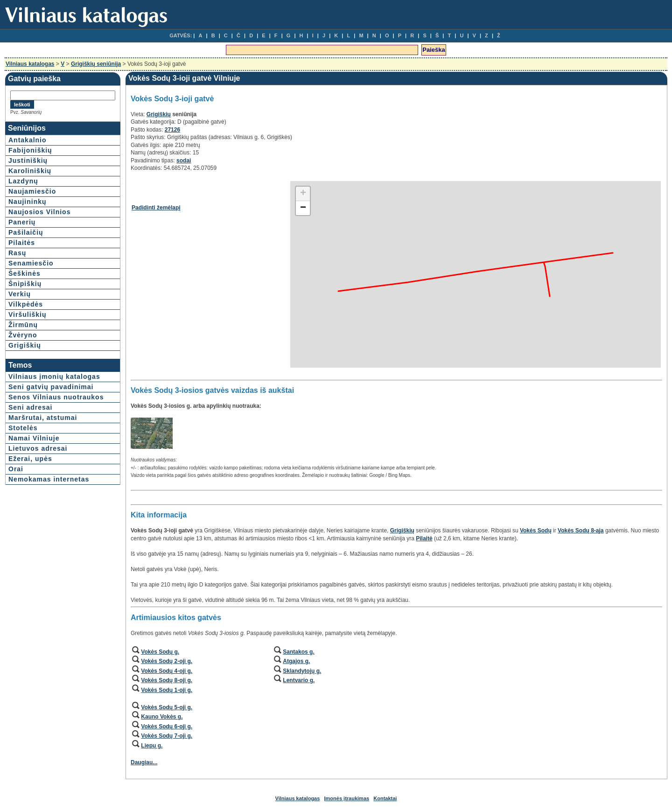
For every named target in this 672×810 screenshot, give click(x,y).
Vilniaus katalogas (30, 64)
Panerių (22, 222)
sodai (184, 161)
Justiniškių (28, 161)
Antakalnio (28, 140)
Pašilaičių (26, 232)
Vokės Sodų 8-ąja (581, 531)
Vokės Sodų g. (160, 652)
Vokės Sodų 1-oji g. (167, 690)
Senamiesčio (31, 263)
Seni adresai (31, 407)
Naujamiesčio (32, 191)
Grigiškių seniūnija (96, 64)
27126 (172, 130)
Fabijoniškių (30, 150)
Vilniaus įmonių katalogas (54, 377)
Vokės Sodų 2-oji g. (167, 661)
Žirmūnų (23, 325)
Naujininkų (28, 202)
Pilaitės (22, 243)
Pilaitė (424, 538)
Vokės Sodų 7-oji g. (167, 736)
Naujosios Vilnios (39, 212)
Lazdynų (23, 181)
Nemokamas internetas (49, 479)
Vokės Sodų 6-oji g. (167, 726)
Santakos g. (298, 652)
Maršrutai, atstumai (43, 418)
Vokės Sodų (536, 531)
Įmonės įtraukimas (347, 798)
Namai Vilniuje (34, 438)
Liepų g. (152, 746)
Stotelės (23, 428)
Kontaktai (385, 798)
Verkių (20, 294)
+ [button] (303, 194)
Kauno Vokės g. (162, 717)
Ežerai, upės (30, 459)
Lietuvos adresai (38, 448)
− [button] (303, 208)
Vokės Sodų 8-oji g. (167, 680)
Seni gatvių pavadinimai (51, 387)
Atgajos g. (296, 661)
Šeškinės (24, 273)
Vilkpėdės (26, 304)
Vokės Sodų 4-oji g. (167, 671)
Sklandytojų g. (302, 671)
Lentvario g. (299, 680)
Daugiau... (144, 762)
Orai (16, 469)
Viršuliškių (28, 314)
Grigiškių (25, 345)
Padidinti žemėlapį (156, 208)
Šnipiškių (25, 284)
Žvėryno (23, 335)
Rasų (17, 253)
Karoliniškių (30, 171)
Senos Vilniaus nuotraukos (56, 397)
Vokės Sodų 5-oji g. (167, 707)
